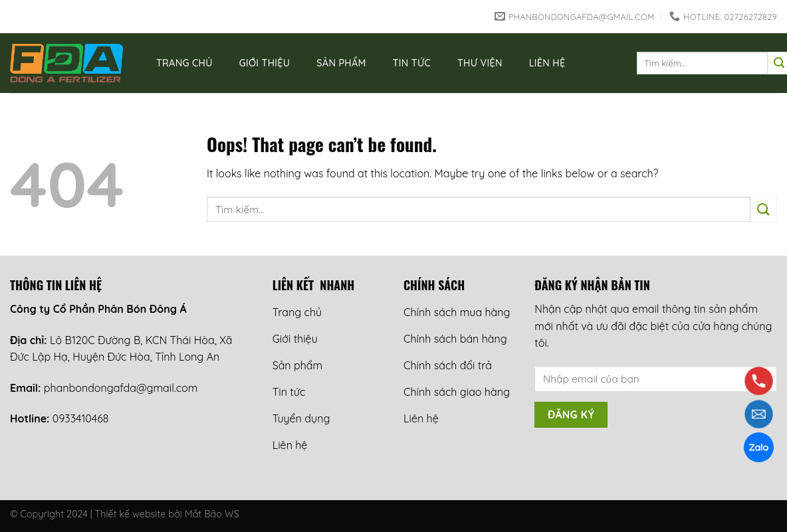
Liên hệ (547, 63)
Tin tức (412, 63)
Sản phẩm (341, 63)
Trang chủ (184, 63)
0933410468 (81, 418)
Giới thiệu (265, 63)
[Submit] (764, 209)
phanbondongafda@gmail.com (121, 388)
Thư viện (480, 63)
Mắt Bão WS (212, 514)
